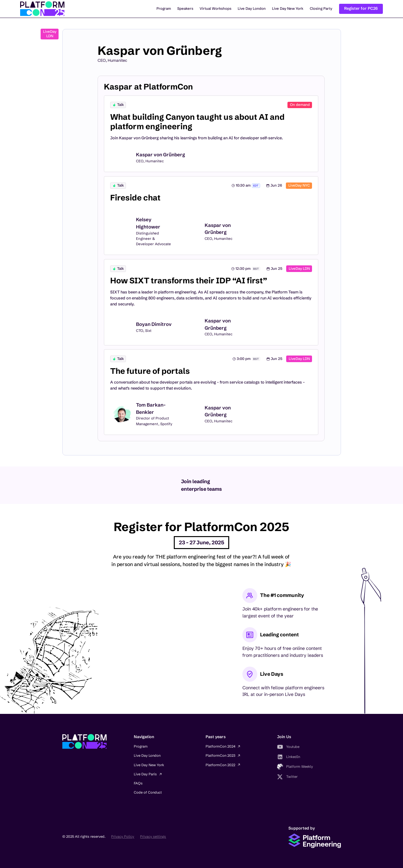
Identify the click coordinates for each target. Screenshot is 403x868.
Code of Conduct (148, 792)
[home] (42, 9)
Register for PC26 (361, 8)
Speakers (185, 9)
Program (164, 9)
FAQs (138, 783)
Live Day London (252, 9)
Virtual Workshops (216, 9)
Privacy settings (153, 836)
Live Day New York (288, 9)
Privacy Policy (123, 836)
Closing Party (321, 9)
